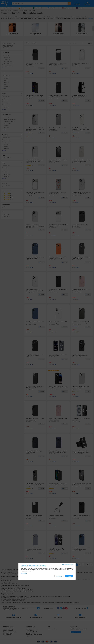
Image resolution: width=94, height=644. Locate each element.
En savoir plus (24, 573)
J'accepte (69, 576)
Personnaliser (59, 576)
